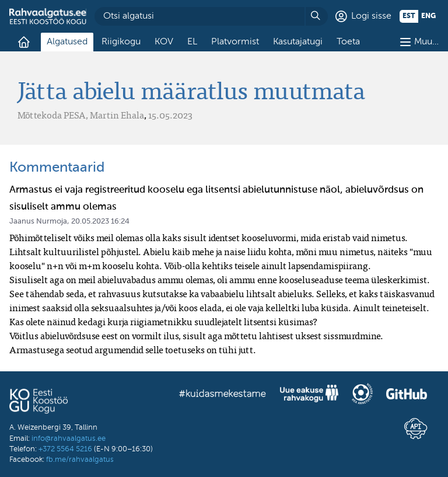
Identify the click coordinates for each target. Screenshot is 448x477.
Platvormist (235, 42)
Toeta (348, 42)
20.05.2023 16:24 (100, 222)
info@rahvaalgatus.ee (69, 439)
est (409, 16)
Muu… (426, 42)
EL (192, 42)
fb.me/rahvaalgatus (80, 460)
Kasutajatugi (298, 42)
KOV (164, 42)
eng (428, 16)
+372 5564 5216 (65, 449)
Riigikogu (121, 42)
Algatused (67, 42)
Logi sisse (371, 16)
